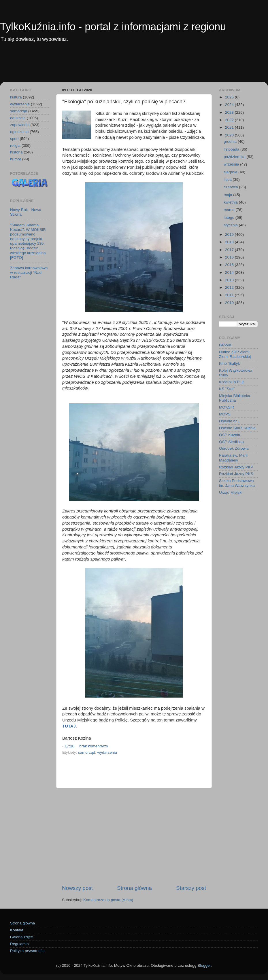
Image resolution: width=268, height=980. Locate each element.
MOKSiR (227, 407)
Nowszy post (77, 888)
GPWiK (225, 345)
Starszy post (191, 888)
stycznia (231, 225)
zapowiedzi (20, 125)
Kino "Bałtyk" (230, 363)
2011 (230, 295)
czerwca (231, 187)
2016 (230, 257)
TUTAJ (69, 726)
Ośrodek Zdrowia (234, 448)
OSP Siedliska (231, 442)
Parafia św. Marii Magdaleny (233, 458)
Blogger (204, 965)
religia (15, 146)
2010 (230, 303)
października (235, 157)
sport (14, 139)
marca (230, 210)
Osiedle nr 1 (230, 421)
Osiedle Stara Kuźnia (237, 428)
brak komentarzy (94, 746)
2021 (230, 127)
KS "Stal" (227, 389)
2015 (230, 265)
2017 (230, 250)
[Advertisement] (134, 66)
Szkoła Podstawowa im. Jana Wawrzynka (237, 483)
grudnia (231, 142)
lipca (228, 180)
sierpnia (231, 172)
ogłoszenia (19, 132)
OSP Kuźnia (230, 435)
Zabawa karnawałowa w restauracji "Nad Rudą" (29, 272)
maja (228, 195)
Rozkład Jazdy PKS (236, 474)
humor (16, 159)
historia (16, 152)
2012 (230, 287)
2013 (230, 280)
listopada (232, 149)
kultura (16, 97)
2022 (230, 120)
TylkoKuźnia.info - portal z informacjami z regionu (113, 27)
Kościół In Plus (232, 382)
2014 (230, 272)
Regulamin (19, 944)
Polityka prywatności (28, 951)
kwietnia (231, 202)
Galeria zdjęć (21, 937)
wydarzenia (107, 752)
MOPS (225, 414)
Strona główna (134, 888)
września (232, 164)
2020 (230, 135)
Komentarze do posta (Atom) (108, 900)
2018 (230, 242)
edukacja (18, 118)
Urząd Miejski (231, 492)
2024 (230, 105)
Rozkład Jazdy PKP (236, 467)
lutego (230, 218)
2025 (230, 97)
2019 (230, 234)
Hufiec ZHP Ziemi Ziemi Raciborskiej (235, 354)
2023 (230, 112)
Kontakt (17, 930)
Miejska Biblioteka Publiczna (235, 398)
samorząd (87, 752)
